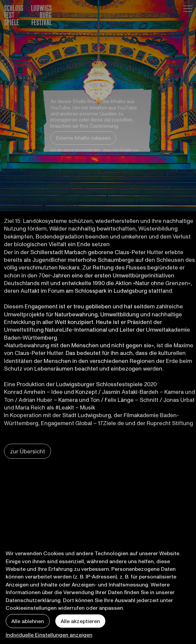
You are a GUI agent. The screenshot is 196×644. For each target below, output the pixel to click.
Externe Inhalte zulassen (83, 138)
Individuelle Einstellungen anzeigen (49, 635)
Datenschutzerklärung (33, 600)
